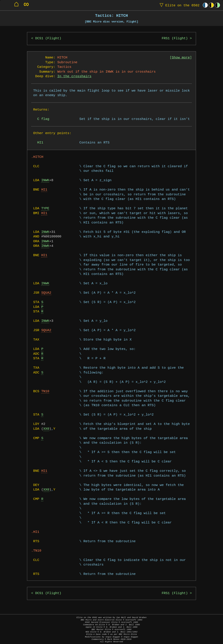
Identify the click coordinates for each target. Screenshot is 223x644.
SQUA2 (46, 293)
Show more (181, 58)
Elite (179, 5)
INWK (45, 180)
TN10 (45, 391)
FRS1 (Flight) (175, 38)
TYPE (45, 209)
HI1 (44, 190)
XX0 (46, 429)
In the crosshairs (74, 76)
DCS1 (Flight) (48, 38)
